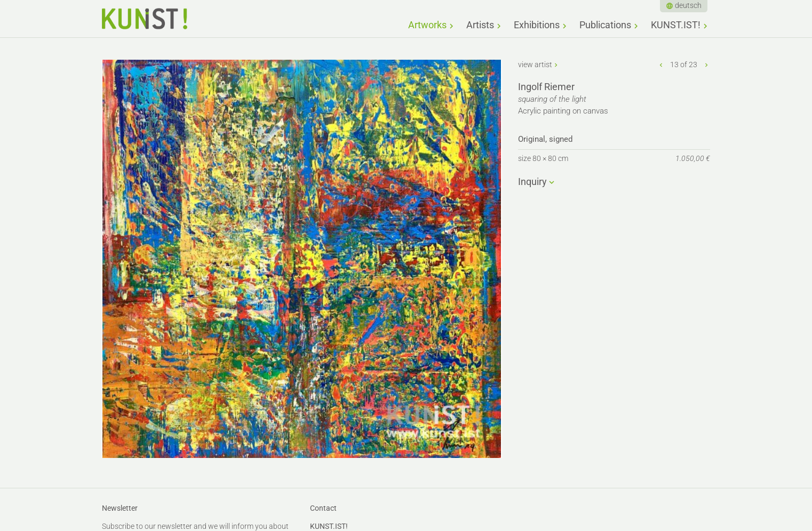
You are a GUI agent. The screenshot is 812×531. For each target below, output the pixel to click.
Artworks (427, 25)
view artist (535, 65)
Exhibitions (537, 25)
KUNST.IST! (676, 25)
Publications (605, 25)
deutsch (688, 5)
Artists (480, 25)
